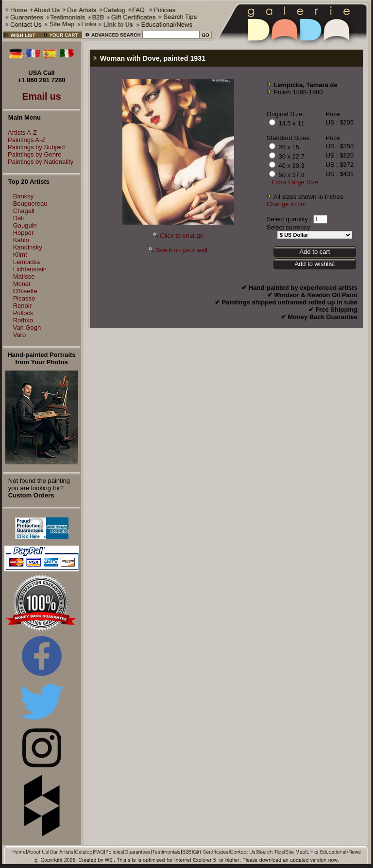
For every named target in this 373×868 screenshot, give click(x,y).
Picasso (24, 298)
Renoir (22, 306)
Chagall (24, 211)
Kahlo (21, 240)
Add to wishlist (314, 264)
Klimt (20, 255)
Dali (18, 218)
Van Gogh (27, 328)
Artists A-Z (20, 133)
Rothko (23, 320)
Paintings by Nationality (38, 162)
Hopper (24, 233)
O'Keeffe (25, 291)
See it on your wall (182, 250)
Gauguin (25, 225)
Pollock (23, 313)
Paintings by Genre (32, 154)
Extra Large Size (295, 182)
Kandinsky (28, 247)
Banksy (24, 196)
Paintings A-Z (24, 140)
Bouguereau (30, 204)
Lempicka (27, 262)
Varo (20, 335)
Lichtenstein (30, 269)
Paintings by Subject (34, 147)
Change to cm (286, 204)
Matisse (24, 276)
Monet (22, 284)
